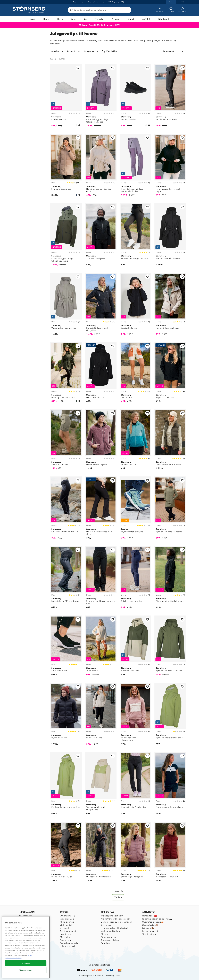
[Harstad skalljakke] (101, 374)
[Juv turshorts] (135, 374)
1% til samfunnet (68, 931)
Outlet (131, 19)
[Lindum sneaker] (66, 97)
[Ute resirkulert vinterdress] (101, 853)
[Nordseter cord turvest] (170, 853)
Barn (73, 19)
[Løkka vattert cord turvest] (170, 441)
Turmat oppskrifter (110, 940)
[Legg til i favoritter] (78, 68)
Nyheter (116, 19)
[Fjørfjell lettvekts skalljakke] (170, 647)
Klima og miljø (67, 922)
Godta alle (26, 963)
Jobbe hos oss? (68, 946)
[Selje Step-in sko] (66, 647)
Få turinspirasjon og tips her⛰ (157, 919)
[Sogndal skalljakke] (170, 374)
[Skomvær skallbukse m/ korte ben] (101, 579)
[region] (26, 947)
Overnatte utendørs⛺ (153, 922)
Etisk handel (66, 925)
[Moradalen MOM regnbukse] (66, 579)
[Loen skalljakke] (135, 441)
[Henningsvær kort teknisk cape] (101, 166)
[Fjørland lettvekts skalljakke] (170, 715)
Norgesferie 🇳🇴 (150, 916)
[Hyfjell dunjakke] (66, 715)
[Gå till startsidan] (29, 10)
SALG (33, 19)
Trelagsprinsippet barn (112, 916)
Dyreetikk (65, 928)
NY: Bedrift (164, 19)
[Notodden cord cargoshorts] (170, 785)
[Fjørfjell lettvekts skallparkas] (170, 509)
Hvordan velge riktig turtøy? (115, 928)
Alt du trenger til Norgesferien (116, 919)
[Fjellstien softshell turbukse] (66, 509)
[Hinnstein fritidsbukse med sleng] (101, 509)
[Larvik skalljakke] (135, 305)
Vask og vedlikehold (111, 931)
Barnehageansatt (150, 931)
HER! (118, 25)
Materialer (65, 937)
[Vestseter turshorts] (66, 441)
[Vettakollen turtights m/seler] (135, 236)
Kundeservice (25, 916)
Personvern (65, 940)
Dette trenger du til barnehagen (116, 922)
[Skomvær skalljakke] (101, 236)
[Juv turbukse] (101, 647)
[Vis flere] (118, 897)
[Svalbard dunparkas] (66, 166)
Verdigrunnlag (67, 919)
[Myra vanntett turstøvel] (135, 509)
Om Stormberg (67, 916)
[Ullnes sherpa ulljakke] (101, 441)
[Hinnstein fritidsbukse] (66, 853)
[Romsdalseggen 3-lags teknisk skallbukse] (135, 166)
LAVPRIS (146, 19)
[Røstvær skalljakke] (135, 647)
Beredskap (106, 943)
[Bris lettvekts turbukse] (170, 97)
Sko (85, 19)
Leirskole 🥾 (148, 928)
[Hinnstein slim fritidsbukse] (135, 785)
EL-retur (105, 934)
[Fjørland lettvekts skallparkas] (170, 579)
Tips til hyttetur (149, 934)
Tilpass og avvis (26, 970)
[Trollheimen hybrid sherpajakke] (101, 785)
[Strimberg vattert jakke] (135, 853)
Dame (46, 19)
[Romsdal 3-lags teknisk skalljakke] (101, 305)
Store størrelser (109, 937)
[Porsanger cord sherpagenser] (135, 715)
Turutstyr (100, 19)
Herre (60, 19)
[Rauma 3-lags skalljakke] (170, 305)
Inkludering (65, 934)
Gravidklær (106, 925)
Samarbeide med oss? (71, 943)
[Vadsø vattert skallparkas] (170, 236)
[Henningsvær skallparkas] (66, 374)
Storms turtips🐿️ (150, 925)
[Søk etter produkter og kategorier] (100, 10)
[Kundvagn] (182, 10)
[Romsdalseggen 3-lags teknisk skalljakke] (101, 97)
